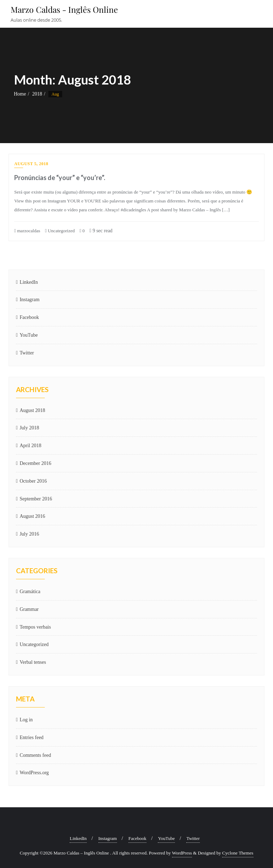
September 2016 (36, 499)
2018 (37, 94)
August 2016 (32, 516)
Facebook (29, 317)
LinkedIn (29, 282)
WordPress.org (34, 773)
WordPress (182, 853)
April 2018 (30, 446)
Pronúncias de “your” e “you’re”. (60, 178)
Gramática (30, 592)
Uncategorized (60, 231)
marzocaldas (27, 231)
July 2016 (29, 534)
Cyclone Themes (238, 853)
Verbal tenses (33, 662)
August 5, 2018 (31, 164)
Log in (26, 720)
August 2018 (32, 410)
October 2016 (33, 481)
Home (20, 94)
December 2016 (35, 463)
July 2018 (29, 428)
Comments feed (35, 755)
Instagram (30, 300)
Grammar (29, 609)
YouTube (29, 335)
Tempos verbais (35, 627)
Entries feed (31, 737)
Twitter (27, 353)
